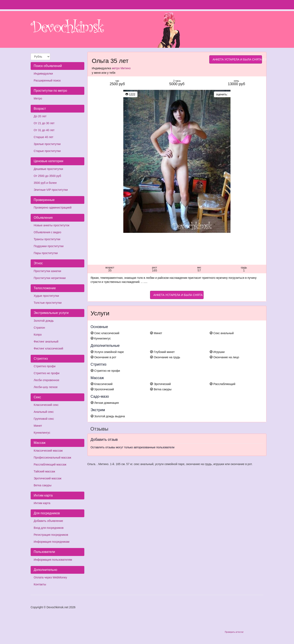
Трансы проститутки (47, 239)
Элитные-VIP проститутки (51, 190)
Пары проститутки (46, 253)
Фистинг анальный (46, 342)
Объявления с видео (47, 232)
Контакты (40, 584)
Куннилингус (42, 433)
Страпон (39, 328)
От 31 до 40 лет (44, 130)
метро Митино (121, 68)
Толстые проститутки (48, 303)
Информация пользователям (53, 560)
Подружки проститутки (49, 246)
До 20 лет (40, 116)
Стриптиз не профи (47, 373)
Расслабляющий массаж (50, 464)
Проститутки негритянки (50, 278)
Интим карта (42, 503)
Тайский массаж (44, 471)
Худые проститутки (46, 296)
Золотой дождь (44, 321)
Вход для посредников (49, 528)
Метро (38, 98)
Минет (38, 426)
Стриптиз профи (45, 366)
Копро (38, 335)
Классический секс (46, 405)
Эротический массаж (48, 478)
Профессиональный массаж (52, 458)
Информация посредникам (52, 542)
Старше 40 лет (43, 137)
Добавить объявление (48, 521)
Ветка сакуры (43, 485)
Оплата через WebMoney (50, 577)
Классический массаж (48, 451)
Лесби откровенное (46, 380)
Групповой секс (44, 419)
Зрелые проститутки (47, 144)
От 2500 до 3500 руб (47, 176)
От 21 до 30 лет (44, 123)
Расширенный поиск (47, 80)
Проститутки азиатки (47, 271)
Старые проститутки (47, 151)
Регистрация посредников (51, 535)
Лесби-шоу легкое (46, 387)
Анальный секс (44, 412)
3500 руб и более (45, 183)
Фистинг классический (48, 348)
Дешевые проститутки (48, 169)
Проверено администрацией (53, 208)
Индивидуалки (43, 74)
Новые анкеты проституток (52, 225)
